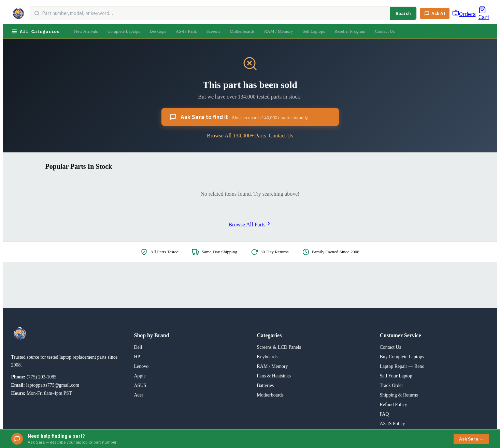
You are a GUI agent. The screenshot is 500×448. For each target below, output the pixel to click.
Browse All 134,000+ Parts (236, 136)
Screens (213, 31)
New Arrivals (86, 31)
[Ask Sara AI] (435, 13)
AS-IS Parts (186, 31)
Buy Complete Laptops (402, 357)
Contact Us (385, 31)
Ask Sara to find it (239, 117)
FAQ (384, 414)
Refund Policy (394, 405)
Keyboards (267, 357)
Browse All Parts (250, 225)
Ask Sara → (471, 439)
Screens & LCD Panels (279, 347)
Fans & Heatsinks (274, 376)
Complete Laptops (124, 31)
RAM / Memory (279, 31)
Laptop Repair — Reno (402, 366)
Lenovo (141, 366)
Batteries (266, 385)
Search (403, 13)
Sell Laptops (313, 31)
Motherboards (242, 31)
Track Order (391, 385)
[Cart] (484, 13)
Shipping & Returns (399, 395)
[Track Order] (464, 13)
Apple (140, 376)
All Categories (35, 31)
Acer (139, 395)
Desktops (158, 31)
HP (137, 357)
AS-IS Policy (392, 424)
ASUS (140, 385)
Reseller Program (350, 31)
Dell (138, 347)
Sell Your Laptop (396, 376)
